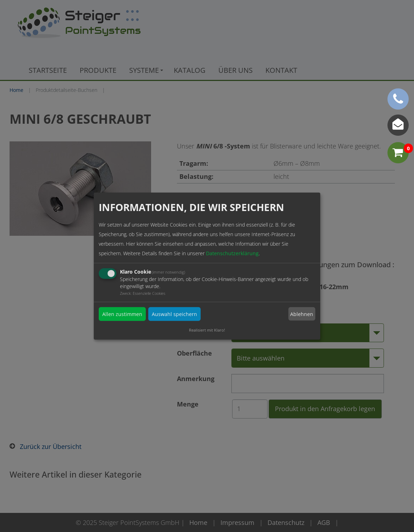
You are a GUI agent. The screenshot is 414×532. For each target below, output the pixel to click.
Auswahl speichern (174, 314)
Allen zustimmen (122, 314)
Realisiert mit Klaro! (207, 330)
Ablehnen (302, 314)
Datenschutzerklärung (232, 253)
